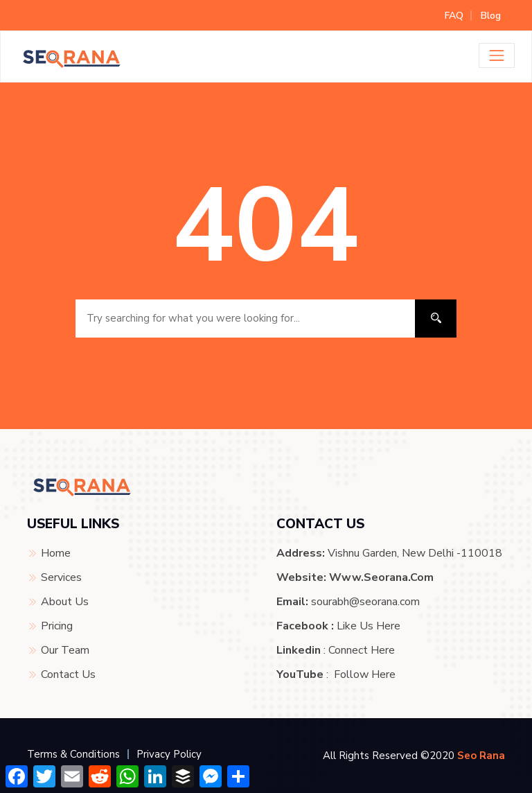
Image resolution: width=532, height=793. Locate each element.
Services (61, 577)
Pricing (57, 626)
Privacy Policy (169, 754)
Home (56, 553)
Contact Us (68, 674)
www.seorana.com (381, 577)
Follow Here (365, 674)
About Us (65, 602)
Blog (491, 16)
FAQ (454, 16)
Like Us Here (369, 626)
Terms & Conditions (73, 754)
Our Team (65, 650)
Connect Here (362, 650)
